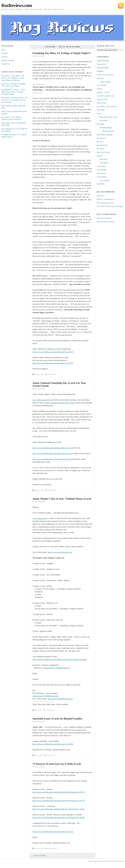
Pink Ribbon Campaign (105, 135)
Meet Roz (5, 53)
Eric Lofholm (101, 85)
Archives (4, 57)
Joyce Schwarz (105, 180)
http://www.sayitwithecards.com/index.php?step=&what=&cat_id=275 (59, 801)
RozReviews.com (17, 5)
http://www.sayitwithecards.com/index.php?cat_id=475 (53, 352)
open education (99, 861)
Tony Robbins (102, 170)
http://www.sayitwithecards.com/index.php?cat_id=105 (53, 832)
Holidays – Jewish (103, 92)
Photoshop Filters (108, 131)
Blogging (100, 71)
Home (3, 50)
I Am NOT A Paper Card (105, 96)
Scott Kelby (104, 121)
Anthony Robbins (103, 68)
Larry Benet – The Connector (107, 106)
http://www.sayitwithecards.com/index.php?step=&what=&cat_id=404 (59, 817)
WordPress (100, 184)
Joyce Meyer (104, 163)
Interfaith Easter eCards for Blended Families (57, 719)
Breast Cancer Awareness (105, 75)
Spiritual (100, 156)
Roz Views (100, 149)
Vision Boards (102, 177)
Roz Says (100, 142)
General (99, 89)
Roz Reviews (101, 138)
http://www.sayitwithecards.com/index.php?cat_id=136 (53, 448)
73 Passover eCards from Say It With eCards (57, 764)
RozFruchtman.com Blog (105, 222)
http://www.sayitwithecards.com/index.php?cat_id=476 (53, 363)
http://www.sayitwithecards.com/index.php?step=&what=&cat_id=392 (59, 809)
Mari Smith (101, 110)
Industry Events (102, 99)
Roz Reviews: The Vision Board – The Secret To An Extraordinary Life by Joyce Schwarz (14, 100)
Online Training (105, 82)
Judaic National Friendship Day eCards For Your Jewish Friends (59, 384)
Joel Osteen (104, 159)
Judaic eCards (101, 103)
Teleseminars (101, 166)
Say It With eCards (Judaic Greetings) (110, 206)
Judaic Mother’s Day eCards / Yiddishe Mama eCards (62, 499)
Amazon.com (101, 64)
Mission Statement (8, 60)
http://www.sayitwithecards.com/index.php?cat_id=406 (53, 744)
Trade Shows (101, 173)
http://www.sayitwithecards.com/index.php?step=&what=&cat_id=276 (59, 792)
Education (100, 78)
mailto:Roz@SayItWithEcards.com (56, 668)
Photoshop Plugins (106, 128)
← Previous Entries (38, 856)
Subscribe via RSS (121, 6)
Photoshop (100, 124)
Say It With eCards (39, 400)
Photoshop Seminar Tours (108, 117)
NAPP (99, 114)
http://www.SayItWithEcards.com (60, 699)
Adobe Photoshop (103, 61)
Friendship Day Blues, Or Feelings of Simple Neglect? (62, 53)
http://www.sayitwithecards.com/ (60, 552)
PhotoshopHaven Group (105, 203)
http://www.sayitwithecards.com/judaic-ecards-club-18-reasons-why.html (59, 659)
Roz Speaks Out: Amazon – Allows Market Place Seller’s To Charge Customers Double (13, 92)
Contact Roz (6, 64)
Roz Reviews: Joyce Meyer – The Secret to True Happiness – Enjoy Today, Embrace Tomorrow (13, 78)
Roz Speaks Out (102, 145)
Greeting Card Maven (104, 218)
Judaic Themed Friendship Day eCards (60, 403)
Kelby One (100, 196)
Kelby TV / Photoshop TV (106, 199)
